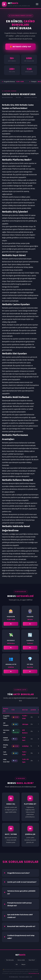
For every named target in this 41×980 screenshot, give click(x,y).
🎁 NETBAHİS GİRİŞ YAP (20, 47)
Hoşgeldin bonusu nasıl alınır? (19, 873)
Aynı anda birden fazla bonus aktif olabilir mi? (20, 916)
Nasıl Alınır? (32, 960)
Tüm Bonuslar (10, 960)
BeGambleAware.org (34, 973)
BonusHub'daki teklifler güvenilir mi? (21, 926)
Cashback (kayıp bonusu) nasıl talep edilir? (21, 937)
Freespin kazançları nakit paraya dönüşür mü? (19, 904)
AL (11, 625)
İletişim (23, 964)
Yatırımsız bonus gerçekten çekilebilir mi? (21, 892)
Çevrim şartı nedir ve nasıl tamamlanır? (22, 882)
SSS (17, 964)
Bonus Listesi (21, 960)
